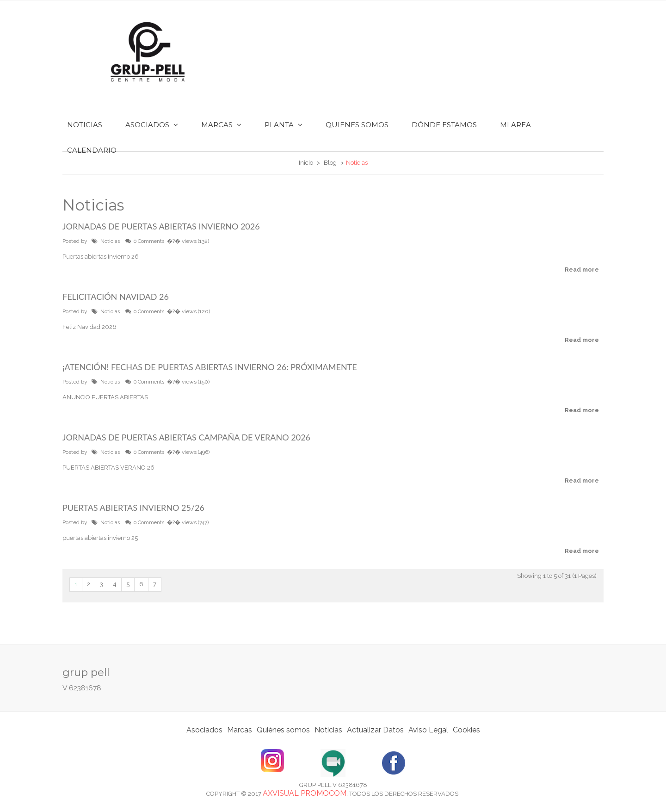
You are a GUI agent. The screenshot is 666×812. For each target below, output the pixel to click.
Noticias (110, 241)
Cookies (466, 730)
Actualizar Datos (375, 730)
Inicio (306, 163)
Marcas (240, 730)
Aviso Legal (428, 730)
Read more (582, 270)
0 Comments (149, 241)
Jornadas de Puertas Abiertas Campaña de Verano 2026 (186, 437)
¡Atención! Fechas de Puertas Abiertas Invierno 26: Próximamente (210, 367)
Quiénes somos (283, 730)
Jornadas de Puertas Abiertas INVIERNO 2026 (161, 226)
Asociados (204, 730)
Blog (330, 163)
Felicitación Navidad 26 (116, 297)
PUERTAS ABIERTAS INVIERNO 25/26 (133, 508)
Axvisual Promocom (305, 793)
